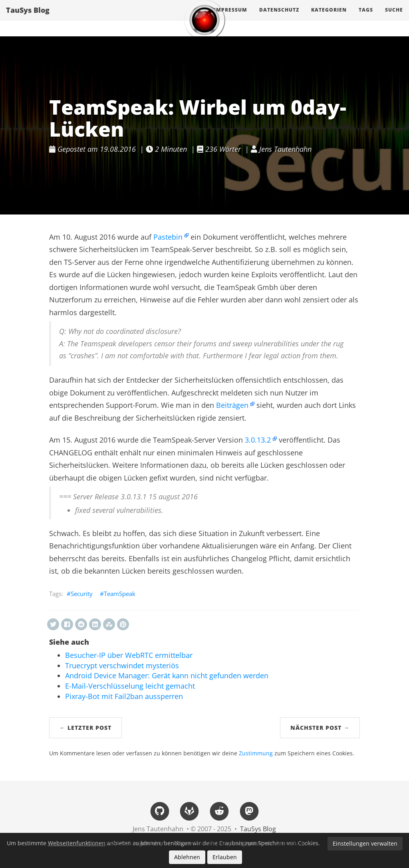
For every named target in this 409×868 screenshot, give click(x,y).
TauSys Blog (28, 18)
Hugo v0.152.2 (112, 843)
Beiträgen (232, 405)
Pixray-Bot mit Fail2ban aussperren (124, 696)
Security (82, 594)
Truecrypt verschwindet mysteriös (122, 665)
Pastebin (168, 237)
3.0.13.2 (258, 440)
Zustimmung (256, 753)
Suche (394, 18)
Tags (366, 18)
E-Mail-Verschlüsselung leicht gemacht (130, 686)
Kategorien (329, 18)
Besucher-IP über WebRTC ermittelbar (129, 655)
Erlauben (225, 857)
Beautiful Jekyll (295, 843)
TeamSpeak (120, 594)
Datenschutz (279, 18)
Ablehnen (187, 857)
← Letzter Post (85, 728)
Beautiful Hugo (214, 843)
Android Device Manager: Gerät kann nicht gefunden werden (167, 675)
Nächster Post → (320, 728)
